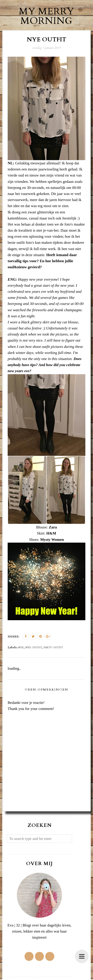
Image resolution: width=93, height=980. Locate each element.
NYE (21, 648)
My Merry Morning (46, 16)
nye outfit (34, 648)
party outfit (53, 648)
